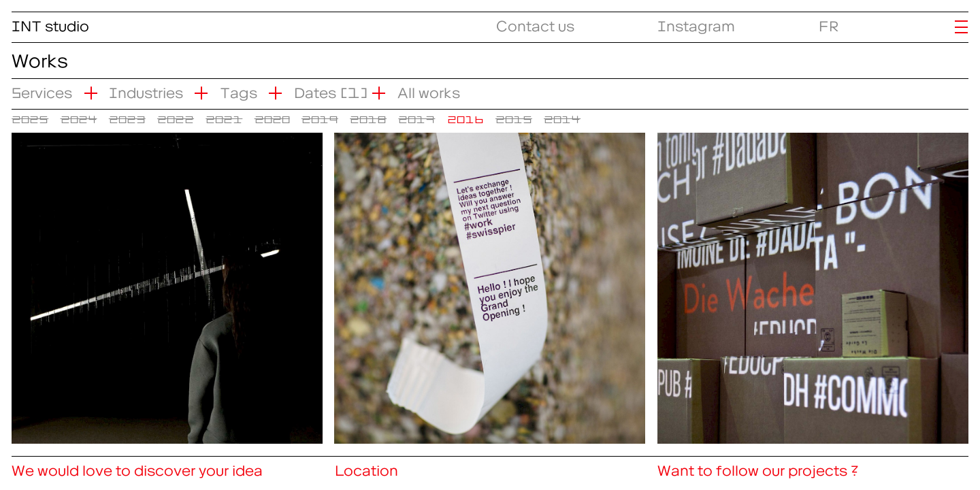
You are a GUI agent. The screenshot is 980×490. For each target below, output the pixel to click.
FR (829, 23)
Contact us (535, 23)
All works (429, 89)
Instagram (696, 23)
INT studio (50, 23)
